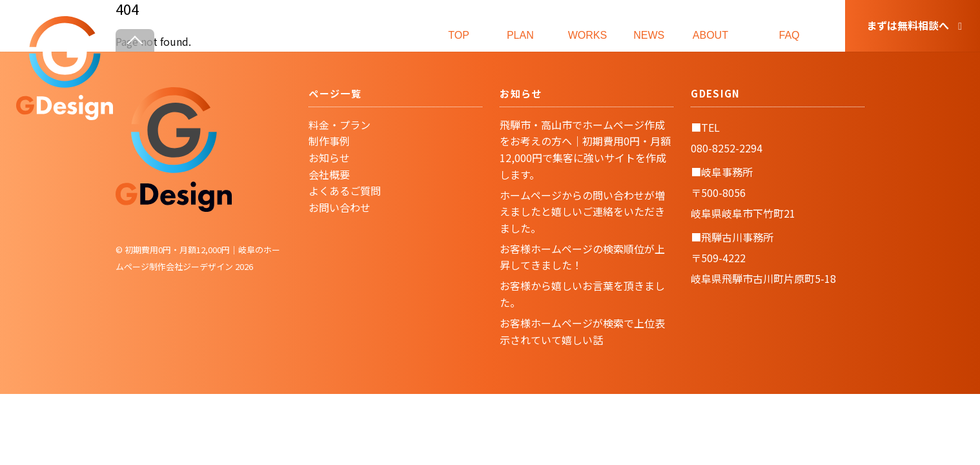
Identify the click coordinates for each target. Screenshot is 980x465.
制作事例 (329, 141)
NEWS (649, 25)
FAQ (790, 25)
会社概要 (329, 174)
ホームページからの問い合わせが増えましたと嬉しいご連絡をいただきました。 (582, 212)
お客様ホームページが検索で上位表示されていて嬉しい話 (582, 331)
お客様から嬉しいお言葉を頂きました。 (582, 294)
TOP (459, 25)
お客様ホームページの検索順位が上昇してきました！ (582, 257)
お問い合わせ (340, 207)
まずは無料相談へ (914, 25)
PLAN (520, 25)
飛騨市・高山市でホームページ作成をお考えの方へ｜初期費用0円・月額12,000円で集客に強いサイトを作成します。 (585, 150)
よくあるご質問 (345, 191)
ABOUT (710, 25)
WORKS (587, 25)
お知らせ (329, 158)
